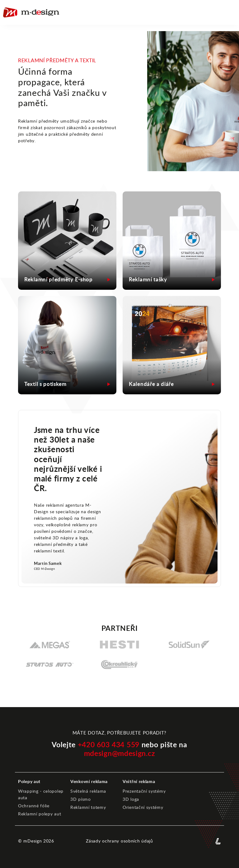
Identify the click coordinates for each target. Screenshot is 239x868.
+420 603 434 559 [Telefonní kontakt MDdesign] (109, 745)
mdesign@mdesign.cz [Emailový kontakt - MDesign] (120, 753)
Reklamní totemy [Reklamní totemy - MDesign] (88, 807)
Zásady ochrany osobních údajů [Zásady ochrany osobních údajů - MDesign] (119, 841)
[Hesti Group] (119, 645)
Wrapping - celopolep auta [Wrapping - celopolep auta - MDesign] (41, 794)
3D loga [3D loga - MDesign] (131, 799)
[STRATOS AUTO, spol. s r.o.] (50, 664)
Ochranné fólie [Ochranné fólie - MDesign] (34, 806)
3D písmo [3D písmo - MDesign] (81, 799)
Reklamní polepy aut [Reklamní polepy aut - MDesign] (40, 814)
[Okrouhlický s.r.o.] (119, 664)
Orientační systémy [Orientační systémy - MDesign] (143, 807)
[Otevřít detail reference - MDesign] (67, 280)
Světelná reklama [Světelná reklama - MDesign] (88, 791)
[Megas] (50, 645)
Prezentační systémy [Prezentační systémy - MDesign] (144, 791)
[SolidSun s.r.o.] (189, 645)
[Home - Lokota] (31, 12)
